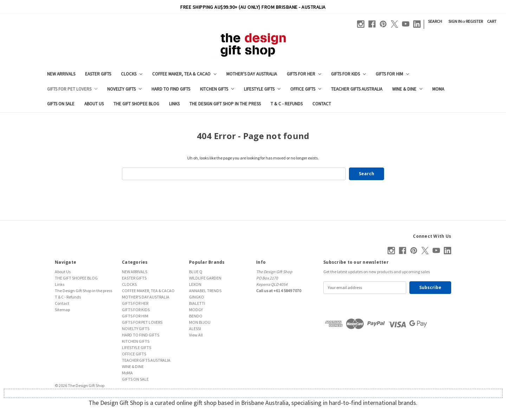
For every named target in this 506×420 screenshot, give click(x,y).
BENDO (196, 316)
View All (196, 335)
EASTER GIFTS (98, 74)
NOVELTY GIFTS (124, 89)
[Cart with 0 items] (492, 21)
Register (474, 21)
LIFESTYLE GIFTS (262, 89)
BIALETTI (197, 303)
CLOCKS (132, 74)
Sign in (455, 21)
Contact (322, 104)
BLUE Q (196, 272)
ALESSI (195, 329)
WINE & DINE (407, 89)
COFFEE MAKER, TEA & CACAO (184, 74)
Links (174, 104)
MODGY (196, 310)
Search (435, 21)
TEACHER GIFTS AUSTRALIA (357, 89)
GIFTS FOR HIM (392, 74)
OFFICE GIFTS (306, 89)
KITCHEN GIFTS (217, 89)
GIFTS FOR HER (304, 74)
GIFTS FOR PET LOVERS (72, 89)
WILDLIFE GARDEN (205, 278)
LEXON (195, 284)
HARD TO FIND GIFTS (171, 89)
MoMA (438, 89)
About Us (94, 104)
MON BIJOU (200, 322)
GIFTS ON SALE (61, 104)
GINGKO (197, 297)
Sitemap (62, 310)
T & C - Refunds (287, 104)
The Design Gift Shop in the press (225, 104)
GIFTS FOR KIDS (348, 74)
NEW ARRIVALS (61, 74)
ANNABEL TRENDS (205, 291)
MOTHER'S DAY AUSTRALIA (252, 74)
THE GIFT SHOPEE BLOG (136, 104)
